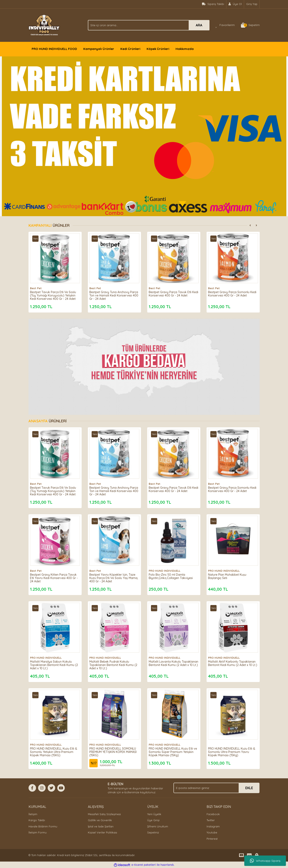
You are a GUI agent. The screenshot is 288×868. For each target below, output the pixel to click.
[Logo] (44, 25)
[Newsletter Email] (216, 788)
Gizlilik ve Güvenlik (100, 820)
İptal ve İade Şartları (101, 826)
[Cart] (250, 25)
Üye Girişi (153, 820)
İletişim (33, 814)
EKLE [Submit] (249, 788)
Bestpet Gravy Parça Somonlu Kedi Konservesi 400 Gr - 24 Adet (233, 292)
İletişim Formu (38, 832)
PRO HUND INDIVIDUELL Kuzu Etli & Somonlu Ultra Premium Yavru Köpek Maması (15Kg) (232, 750)
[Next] (257, 226)
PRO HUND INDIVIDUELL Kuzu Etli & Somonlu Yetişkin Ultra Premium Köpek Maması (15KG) (55, 750)
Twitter (211, 820)
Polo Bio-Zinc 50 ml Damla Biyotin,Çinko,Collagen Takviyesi (172, 575)
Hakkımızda (185, 49)
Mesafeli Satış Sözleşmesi (104, 814)
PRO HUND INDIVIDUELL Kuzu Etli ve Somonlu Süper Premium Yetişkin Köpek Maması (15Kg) (172, 750)
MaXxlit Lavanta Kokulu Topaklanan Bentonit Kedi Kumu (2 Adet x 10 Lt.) (173, 663)
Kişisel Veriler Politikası (102, 832)
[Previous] (250, 226)
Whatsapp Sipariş (265, 861)
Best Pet (37, 287)
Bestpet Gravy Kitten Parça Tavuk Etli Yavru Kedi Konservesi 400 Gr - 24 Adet (55, 577)
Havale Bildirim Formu (43, 826)
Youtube (212, 832)
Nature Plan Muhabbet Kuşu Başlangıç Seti (229, 575)
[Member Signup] (235, 4)
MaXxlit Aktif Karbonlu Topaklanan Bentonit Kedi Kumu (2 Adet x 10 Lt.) (232, 663)
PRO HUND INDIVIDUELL (166, 569)
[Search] (149, 25)
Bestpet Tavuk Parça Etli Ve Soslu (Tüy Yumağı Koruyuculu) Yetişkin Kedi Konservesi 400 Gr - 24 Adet (55, 294)
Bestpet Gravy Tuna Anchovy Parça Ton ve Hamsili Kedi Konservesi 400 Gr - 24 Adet (111, 294)
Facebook (213, 814)
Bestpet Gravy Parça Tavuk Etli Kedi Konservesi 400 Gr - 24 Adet (173, 292)
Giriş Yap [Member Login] (252, 4)
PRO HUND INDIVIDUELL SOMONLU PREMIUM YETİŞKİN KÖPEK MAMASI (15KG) (114, 750)
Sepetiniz (153, 832)
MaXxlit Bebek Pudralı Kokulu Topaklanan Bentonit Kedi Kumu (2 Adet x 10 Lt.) (113, 663)
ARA (199, 25)
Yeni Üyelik (154, 814)
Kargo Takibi (37, 820)
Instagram (213, 826)
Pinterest (212, 839)
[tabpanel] (144, 136)
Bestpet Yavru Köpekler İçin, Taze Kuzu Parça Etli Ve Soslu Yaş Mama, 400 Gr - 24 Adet (114, 577)
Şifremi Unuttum (158, 826)
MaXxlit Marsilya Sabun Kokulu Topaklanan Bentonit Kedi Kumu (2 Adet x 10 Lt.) (54, 663)
